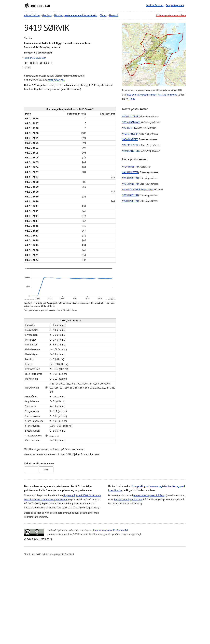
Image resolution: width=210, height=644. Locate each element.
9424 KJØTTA (129, 128)
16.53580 (41, 58)
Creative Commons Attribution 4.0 (110, 530)
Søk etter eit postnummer (39, 463)
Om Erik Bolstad (155, 5)
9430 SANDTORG (131, 151)
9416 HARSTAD (131, 167)
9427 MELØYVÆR (131, 145)
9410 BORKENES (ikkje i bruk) (138, 189)
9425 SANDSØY (130, 134)
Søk (46, 470)
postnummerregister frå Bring (149, 495)
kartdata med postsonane (128, 499)
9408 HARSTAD (131, 201)
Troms (103, 15)
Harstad (114, 15)
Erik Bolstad (40, 6)
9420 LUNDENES (131, 116)
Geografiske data (175, 5)
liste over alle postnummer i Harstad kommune (152, 95)
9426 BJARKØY (130, 139)
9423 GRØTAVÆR (131, 122)
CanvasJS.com (110, 299)
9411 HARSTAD (131, 184)
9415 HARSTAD (131, 172)
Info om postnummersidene (171, 15)
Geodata (47, 15)
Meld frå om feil (56, 80)
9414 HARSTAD (131, 178)
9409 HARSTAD (131, 195)
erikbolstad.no (32, 15)
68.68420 (30, 58)
